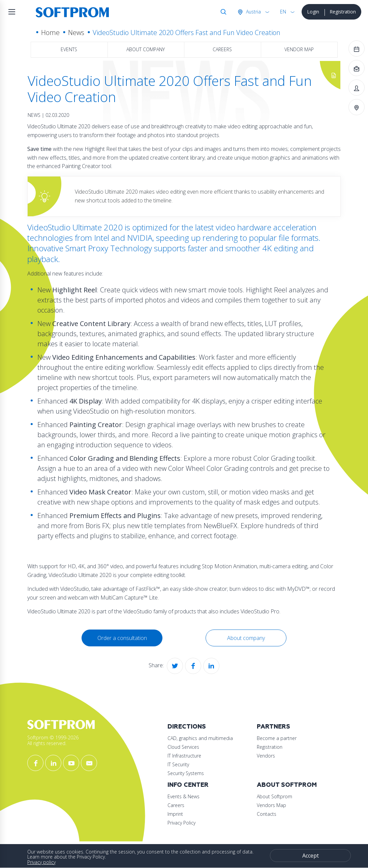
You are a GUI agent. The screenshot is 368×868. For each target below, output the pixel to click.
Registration (343, 12)
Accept (311, 856)
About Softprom (287, 785)
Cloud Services (183, 747)
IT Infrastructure (184, 756)
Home (50, 33)
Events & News (183, 796)
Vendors (266, 756)
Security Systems (186, 773)
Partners (273, 727)
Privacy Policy (181, 823)
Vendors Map (271, 805)
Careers (222, 49)
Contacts (267, 814)
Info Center (188, 785)
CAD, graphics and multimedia (200, 738)
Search (222, 12)
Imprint (175, 814)
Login (313, 12)
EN (283, 12)
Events (69, 49)
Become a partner (277, 738)
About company (146, 49)
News (76, 33)
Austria (253, 12)
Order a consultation (122, 638)
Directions (187, 727)
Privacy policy (41, 862)
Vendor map (299, 49)
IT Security (178, 764)
